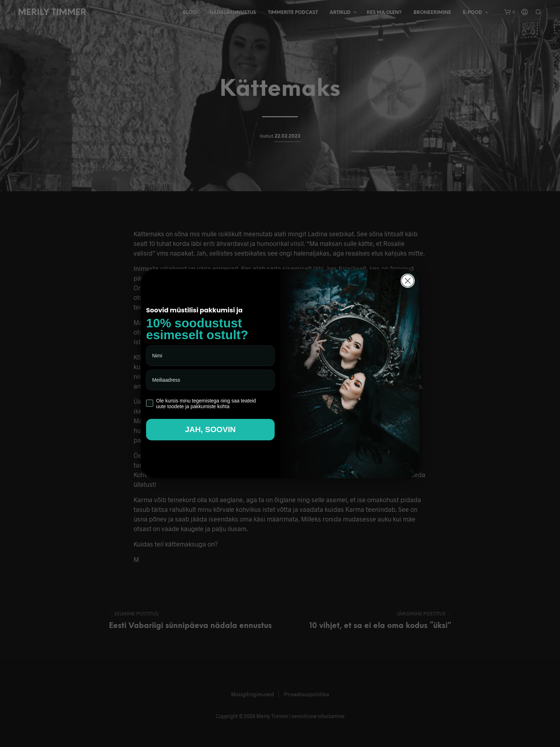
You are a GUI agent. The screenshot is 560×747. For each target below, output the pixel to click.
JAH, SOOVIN (210, 429)
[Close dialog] (408, 281)
